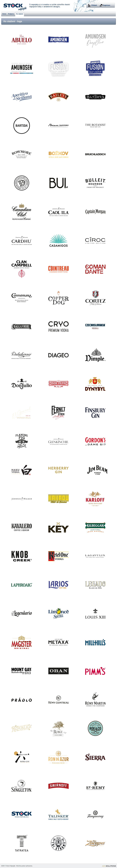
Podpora (11, 14)
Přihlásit (94, 5)
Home (4, 14)
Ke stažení (20, 14)
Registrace (107, 5)
